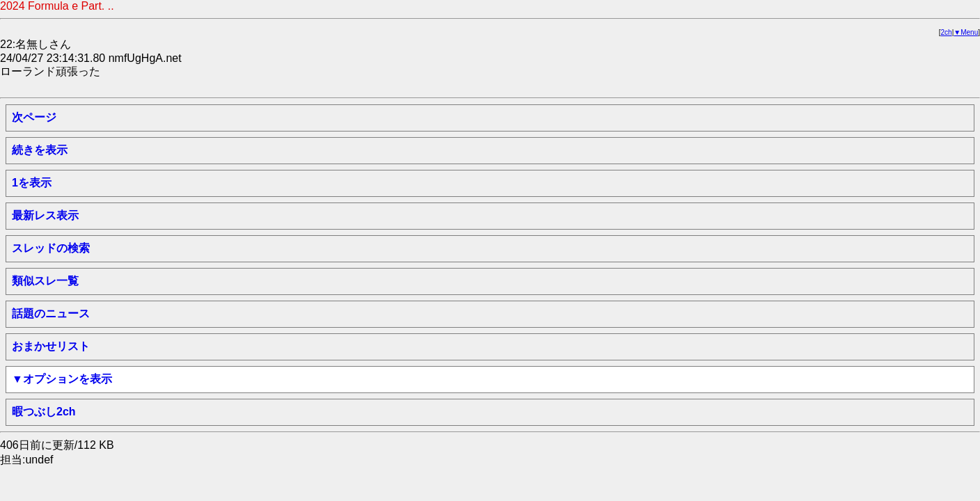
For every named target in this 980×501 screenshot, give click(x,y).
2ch (947, 32)
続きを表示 (40, 150)
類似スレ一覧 (45, 281)
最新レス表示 (45, 215)
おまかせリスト (51, 346)
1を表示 (32, 183)
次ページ (34, 117)
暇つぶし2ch (44, 412)
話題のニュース (51, 313)
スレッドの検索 (51, 248)
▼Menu (966, 32)
